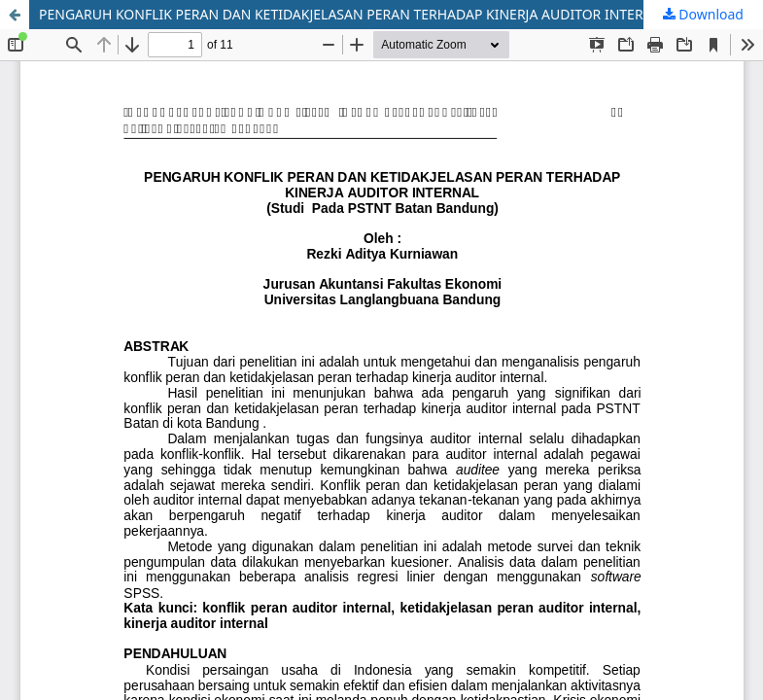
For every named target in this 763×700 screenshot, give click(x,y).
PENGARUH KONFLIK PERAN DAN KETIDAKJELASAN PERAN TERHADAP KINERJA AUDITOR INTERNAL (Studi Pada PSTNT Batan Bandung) (401, 14)
